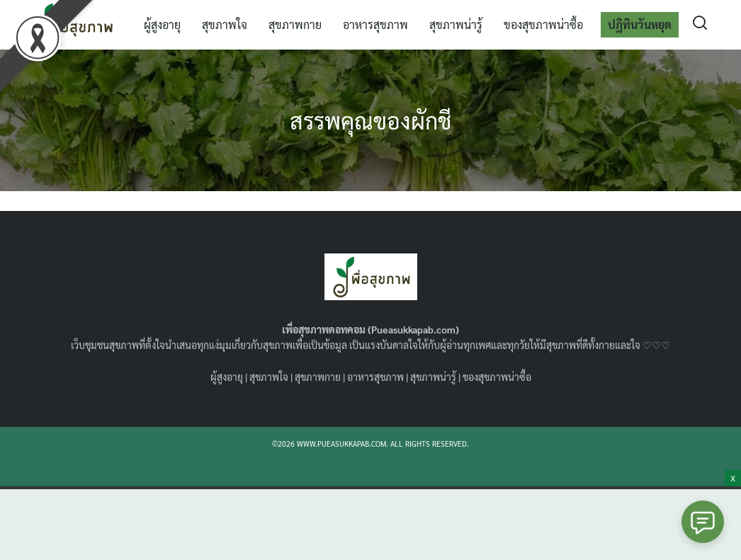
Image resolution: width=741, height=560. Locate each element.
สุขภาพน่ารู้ (456, 24)
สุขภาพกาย (295, 24)
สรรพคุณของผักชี (370, 120)
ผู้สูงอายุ (162, 24)
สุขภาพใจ (225, 24)
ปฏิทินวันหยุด (640, 24)
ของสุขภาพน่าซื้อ (543, 24)
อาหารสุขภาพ (375, 24)
